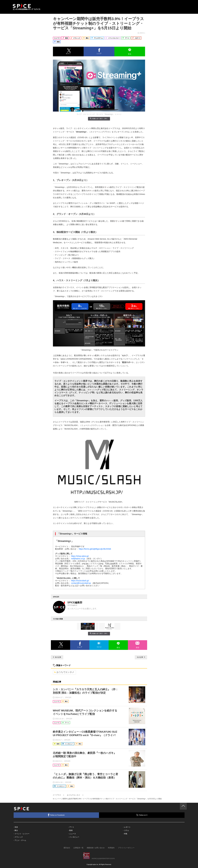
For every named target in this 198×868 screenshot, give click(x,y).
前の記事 (57, 657)
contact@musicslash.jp (81, 583)
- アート (71, 827)
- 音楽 (16, 827)
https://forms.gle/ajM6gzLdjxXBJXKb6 (95, 549)
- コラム (126, 830)
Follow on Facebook (56, 815)
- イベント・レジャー (22, 834)
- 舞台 (16, 830)
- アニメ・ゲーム (20, 840)
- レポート (127, 827)
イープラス (57, 795)
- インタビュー (74, 837)
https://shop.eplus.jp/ (80, 556)
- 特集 (125, 834)
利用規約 (111, 848)
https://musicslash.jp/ (80, 581)
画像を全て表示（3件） (99, 119)
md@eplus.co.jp (78, 559)
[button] (68, 52)
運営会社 (67, 848)
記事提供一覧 (79, 848)
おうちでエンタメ (64, 672)
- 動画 (70, 830)
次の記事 (141, 657)
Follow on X (142, 815)
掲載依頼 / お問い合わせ (96, 848)
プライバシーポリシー (126, 848)
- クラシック (18, 837)
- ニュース (72, 834)
